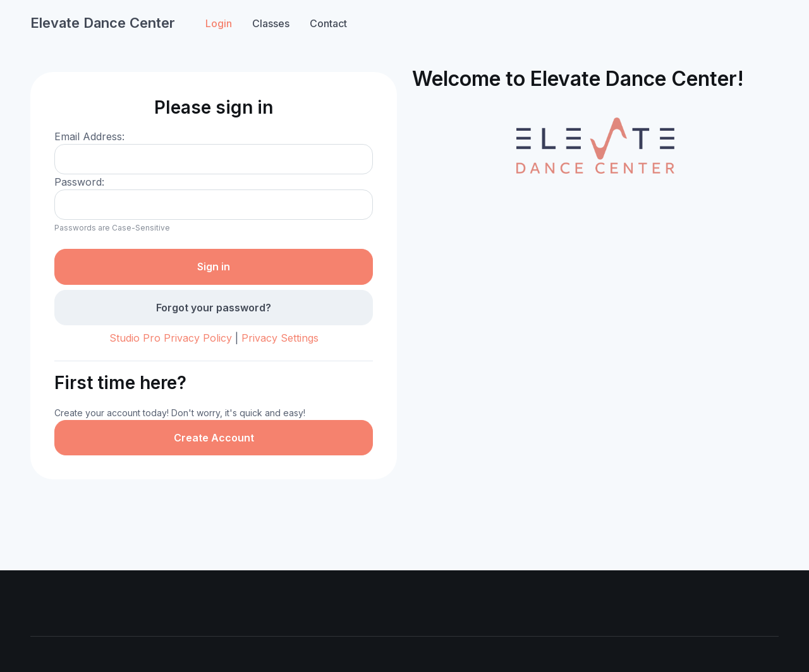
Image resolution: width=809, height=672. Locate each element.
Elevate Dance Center (103, 23)
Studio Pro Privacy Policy (171, 338)
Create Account (214, 438)
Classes (271, 23)
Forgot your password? (214, 308)
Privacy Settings (280, 338)
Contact (328, 23)
